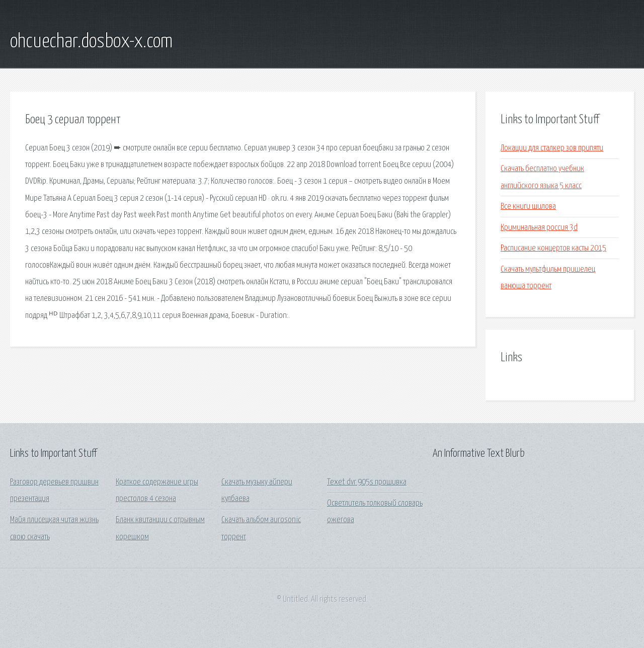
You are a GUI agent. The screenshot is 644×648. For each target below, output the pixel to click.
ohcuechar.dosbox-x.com (91, 42)
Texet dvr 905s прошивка (367, 482)
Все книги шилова (528, 207)
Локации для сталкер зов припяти (552, 148)
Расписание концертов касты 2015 (553, 248)
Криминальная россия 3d (539, 228)
